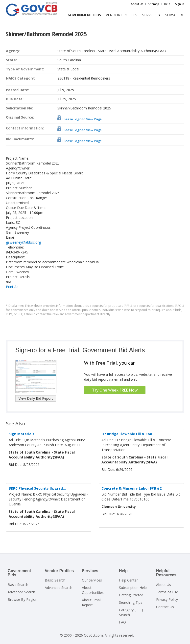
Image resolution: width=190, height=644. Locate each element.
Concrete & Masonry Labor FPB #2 (131, 488)
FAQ (122, 622)
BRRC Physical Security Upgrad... (37, 488)
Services (151, 15)
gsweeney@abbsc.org (23, 242)
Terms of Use (167, 592)
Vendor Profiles (122, 15)
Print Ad (12, 287)
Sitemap (154, 4)
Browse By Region (23, 599)
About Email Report (92, 602)
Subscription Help (133, 588)
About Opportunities (93, 590)
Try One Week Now (115, 390)
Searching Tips (131, 602)
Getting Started (131, 595)
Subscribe (175, 15)
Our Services (92, 580)
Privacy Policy (167, 599)
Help (167, 4)
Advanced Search (21, 592)
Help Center (128, 580)
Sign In (180, 4)
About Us (137, 4)
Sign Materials (22, 434)
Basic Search (18, 585)
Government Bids (84, 15)
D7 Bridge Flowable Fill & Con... (128, 434)
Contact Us (165, 607)
